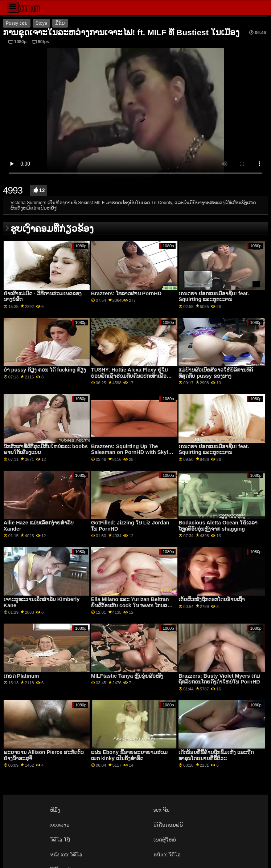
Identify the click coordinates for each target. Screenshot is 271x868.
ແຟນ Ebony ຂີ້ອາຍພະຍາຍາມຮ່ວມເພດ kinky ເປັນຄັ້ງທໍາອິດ (129, 755)
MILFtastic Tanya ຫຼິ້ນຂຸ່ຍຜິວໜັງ (127, 676)
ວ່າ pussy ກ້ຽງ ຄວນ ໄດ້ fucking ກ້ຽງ (45, 370)
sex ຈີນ (161, 810)
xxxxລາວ (60, 825)
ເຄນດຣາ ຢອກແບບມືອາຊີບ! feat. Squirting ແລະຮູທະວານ (214, 297)
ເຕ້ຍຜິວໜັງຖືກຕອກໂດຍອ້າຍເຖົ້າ (212, 599)
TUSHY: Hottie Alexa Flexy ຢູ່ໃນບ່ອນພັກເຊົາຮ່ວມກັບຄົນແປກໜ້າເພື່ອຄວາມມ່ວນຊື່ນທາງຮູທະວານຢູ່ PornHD (133, 376)
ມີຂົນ (60, 23)
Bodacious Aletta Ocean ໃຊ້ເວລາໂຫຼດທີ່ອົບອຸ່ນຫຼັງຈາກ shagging (218, 526)
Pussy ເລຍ (17, 23)
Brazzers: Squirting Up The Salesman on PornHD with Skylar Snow (132, 452)
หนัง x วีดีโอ (167, 855)
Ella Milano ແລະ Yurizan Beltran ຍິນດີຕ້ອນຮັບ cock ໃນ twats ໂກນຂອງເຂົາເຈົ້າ (132, 605)
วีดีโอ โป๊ (60, 840)
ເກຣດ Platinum (21, 676)
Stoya (41, 23)
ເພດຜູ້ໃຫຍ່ (165, 840)
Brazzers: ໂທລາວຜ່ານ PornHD (126, 293)
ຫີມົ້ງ (55, 810)
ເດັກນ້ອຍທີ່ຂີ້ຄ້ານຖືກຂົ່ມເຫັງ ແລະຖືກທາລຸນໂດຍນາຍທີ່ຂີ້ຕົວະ (216, 755)
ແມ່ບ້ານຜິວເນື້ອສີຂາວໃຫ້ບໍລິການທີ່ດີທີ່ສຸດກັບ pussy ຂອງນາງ (216, 373)
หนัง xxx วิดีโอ (66, 855)
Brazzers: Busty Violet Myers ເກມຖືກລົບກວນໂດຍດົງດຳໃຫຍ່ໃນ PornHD (219, 679)
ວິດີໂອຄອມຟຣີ (168, 825)
